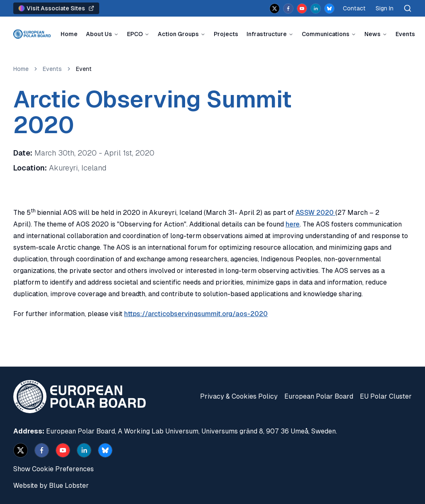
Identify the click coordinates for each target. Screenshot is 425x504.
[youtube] (302, 9)
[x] (275, 9)
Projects (226, 34)
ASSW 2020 (315, 213)
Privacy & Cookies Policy (239, 396)
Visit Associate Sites (56, 8)
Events (405, 34)
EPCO (135, 34)
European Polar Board (319, 396)
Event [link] (84, 69)
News (372, 34)
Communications (326, 34)
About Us (99, 34)
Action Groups (178, 34)
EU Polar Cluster (386, 396)
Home (69, 34)
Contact (354, 8)
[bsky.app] (329, 9)
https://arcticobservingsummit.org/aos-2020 (196, 314)
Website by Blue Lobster (51, 486)
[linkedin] (316, 9)
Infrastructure (267, 34)
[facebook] (288, 9)
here (293, 224)
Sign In (385, 8)
